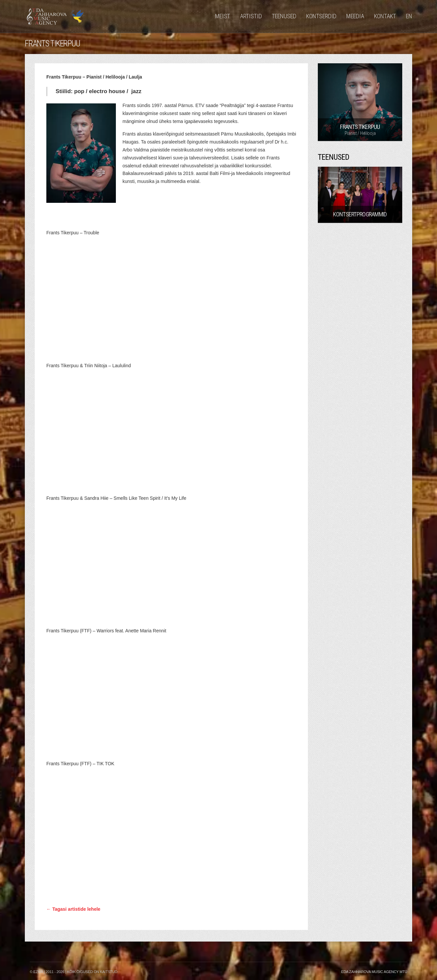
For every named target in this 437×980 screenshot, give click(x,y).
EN (409, 16)
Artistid (251, 16)
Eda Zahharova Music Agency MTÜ (374, 972)
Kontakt (385, 16)
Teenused (284, 16)
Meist (223, 16)
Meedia (355, 16)
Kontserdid (321, 16)
